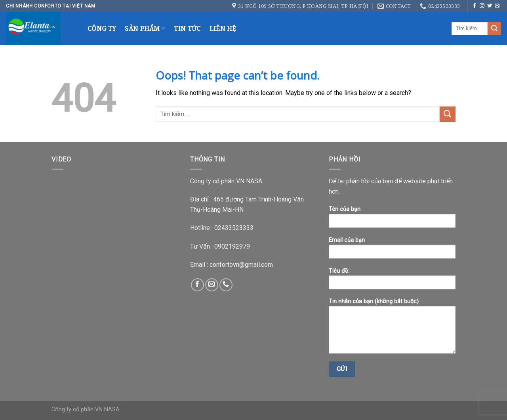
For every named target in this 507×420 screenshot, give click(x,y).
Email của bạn (392, 250)
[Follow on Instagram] (482, 6)
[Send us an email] (497, 6)
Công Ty (102, 29)
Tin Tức (187, 29)
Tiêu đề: (392, 281)
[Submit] (494, 29)
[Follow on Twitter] (490, 6)
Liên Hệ (223, 29)
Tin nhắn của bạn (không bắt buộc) (392, 329)
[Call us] (226, 285)
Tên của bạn (392, 220)
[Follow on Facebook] (475, 6)
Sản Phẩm (145, 29)
